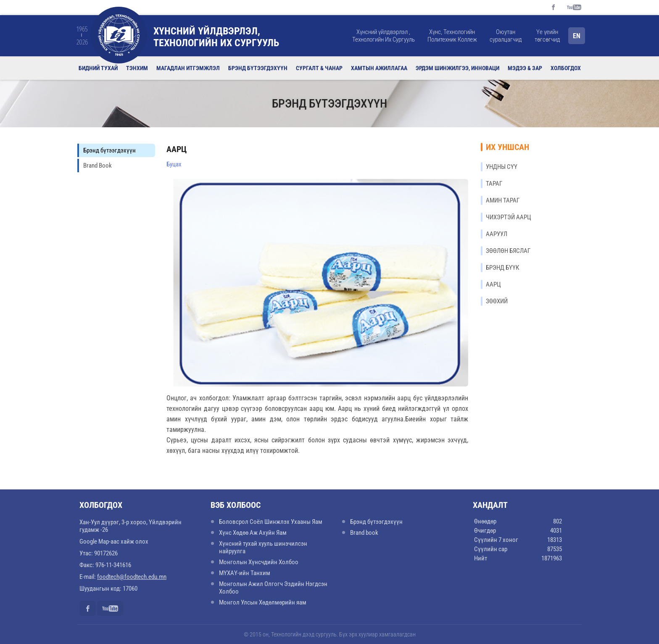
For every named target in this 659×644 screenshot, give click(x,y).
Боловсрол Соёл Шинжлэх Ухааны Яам (271, 522)
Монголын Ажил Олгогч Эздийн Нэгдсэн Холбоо (273, 588)
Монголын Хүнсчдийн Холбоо (259, 562)
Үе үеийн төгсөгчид (547, 36)
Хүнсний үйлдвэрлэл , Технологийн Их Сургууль (384, 36)
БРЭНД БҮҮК (502, 268)
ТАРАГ (494, 184)
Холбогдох (566, 68)
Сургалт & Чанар (319, 68)
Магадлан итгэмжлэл (188, 68)
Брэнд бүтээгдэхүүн (258, 68)
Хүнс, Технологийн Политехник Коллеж (452, 36)
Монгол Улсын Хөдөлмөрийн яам (263, 602)
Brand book (364, 533)
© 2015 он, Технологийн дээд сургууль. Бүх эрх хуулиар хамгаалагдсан (330, 634)
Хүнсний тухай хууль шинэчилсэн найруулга (263, 547)
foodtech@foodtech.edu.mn (132, 577)
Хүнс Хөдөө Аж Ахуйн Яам (253, 533)
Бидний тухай (98, 68)
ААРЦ (493, 284)
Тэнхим (137, 68)
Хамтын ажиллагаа (379, 68)
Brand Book (98, 166)
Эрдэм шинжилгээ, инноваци (457, 68)
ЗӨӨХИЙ (497, 301)
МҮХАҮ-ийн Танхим (245, 573)
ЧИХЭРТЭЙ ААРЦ (509, 217)
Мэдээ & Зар (525, 68)
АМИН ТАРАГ (503, 200)
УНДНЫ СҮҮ (502, 167)
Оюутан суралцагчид (506, 36)
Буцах (174, 164)
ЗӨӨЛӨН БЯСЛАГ (508, 251)
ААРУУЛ (497, 234)
